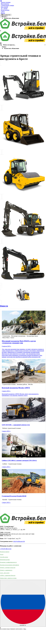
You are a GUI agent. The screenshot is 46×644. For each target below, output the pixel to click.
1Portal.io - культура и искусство (8, 568)
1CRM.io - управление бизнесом (8, 575)
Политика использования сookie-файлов (9, 565)
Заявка (4, 47)
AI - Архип (4, 8)
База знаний (4, 7)
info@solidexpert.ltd (19, 541)
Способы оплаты (4, 557)
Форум (3, 13)
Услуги (2, 554)
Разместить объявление (10, 18)
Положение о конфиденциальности (8, 562)
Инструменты (5, 4)
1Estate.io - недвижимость (6, 570)
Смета (3, 12)
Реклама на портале (5, 552)
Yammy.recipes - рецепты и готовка (8, 578)
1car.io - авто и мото (5, 573)
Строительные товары (7, 5)
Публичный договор (5, 560)
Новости (4, 306)
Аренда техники (6, 2)
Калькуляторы (5, 10)
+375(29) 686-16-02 (6, 549)
